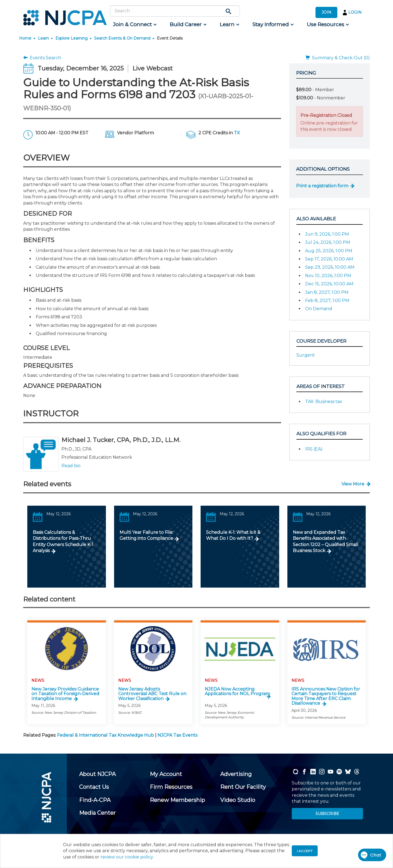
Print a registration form (322, 186)
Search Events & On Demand (122, 38)
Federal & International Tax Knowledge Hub (105, 735)
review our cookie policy (127, 857)
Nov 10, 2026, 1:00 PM (328, 276)
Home (25, 38)
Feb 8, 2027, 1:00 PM (327, 300)
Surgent (306, 355)
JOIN (326, 12)
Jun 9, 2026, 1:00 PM (327, 234)
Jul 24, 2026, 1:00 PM (328, 242)
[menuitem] (134, 25)
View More (353, 484)
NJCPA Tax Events (177, 735)
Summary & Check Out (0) (338, 58)
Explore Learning (72, 38)
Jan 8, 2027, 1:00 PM (327, 292)
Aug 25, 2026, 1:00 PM (329, 251)
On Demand (319, 309)
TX (237, 133)
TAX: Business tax (324, 402)
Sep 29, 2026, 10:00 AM (330, 267)
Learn (43, 38)
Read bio (71, 466)
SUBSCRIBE (327, 814)
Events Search (42, 58)
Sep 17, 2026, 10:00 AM (329, 259)
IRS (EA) (314, 449)
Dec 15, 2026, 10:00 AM (329, 284)
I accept (305, 851)
